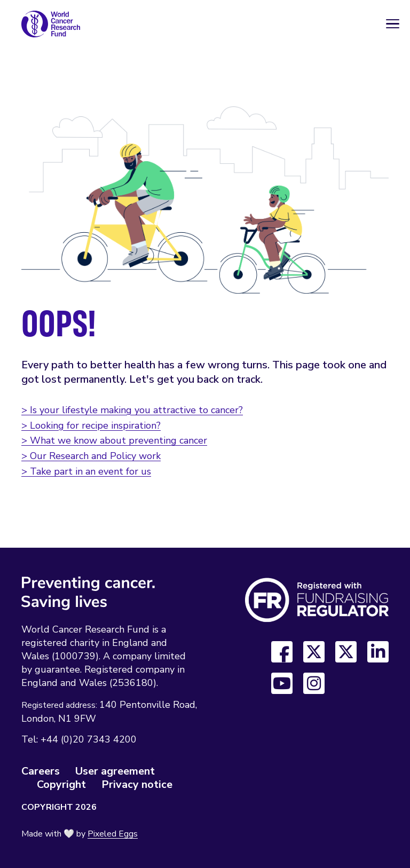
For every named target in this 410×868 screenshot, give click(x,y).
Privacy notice (137, 784)
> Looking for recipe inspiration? (91, 425)
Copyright (61, 784)
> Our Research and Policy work (91, 456)
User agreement (115, 771)
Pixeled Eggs (113, 834)
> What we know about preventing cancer (114, 440)
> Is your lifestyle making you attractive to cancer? (132, 410)
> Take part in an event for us (86, 471)
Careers (41, 771)
